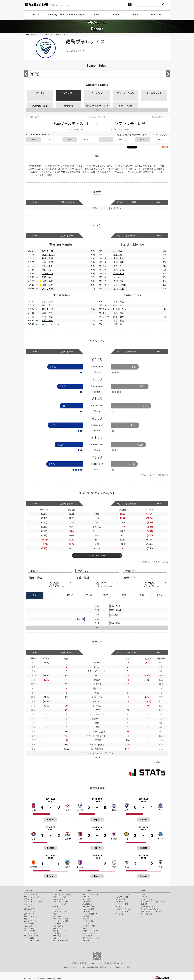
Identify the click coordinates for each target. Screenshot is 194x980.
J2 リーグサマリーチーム (121, 902)
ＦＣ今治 (57, 933)
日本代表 (144, 897)
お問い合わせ (117, 963)
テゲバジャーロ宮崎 (61, 941)
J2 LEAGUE (58, 891)
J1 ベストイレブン (118, 899)
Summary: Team (56, 15)
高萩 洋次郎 (120, 285)
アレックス (47, 266)
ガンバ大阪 (28, 926)
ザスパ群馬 (86, 899)
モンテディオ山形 (60, 904)
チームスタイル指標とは (150, 909)
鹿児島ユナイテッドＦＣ (91, 938)
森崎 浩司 (119, 281)
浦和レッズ (28, 899)
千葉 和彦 (119, 258)
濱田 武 (46, 270)
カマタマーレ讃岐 (89, 926)
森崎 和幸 (119, 274)
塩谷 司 (118, 255)
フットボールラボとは (149, 899)
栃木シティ (57, 909)
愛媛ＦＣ (86, 928)
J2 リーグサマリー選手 (120, 904)
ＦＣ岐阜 (86, 911)
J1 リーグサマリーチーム (121, 894)
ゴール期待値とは (147, 914)
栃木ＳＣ (86, 897)
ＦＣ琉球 (86, 941)
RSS (165, 147)
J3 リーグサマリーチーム (121, 909)
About (135, 15)
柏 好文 (118, 277)
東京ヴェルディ (30, 909)
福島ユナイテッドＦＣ (91, 894)
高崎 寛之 (47, 285)
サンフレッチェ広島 (128, 124)
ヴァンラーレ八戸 (60, 897)
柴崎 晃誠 (119, 270)
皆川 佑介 (119, 289)
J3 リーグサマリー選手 (120, 911)
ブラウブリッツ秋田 (61, 902)
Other (143, 891)
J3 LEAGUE (87, 891)
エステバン (47, 274)
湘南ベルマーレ (59, 916)
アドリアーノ (48, 289)
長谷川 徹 (47, 251)
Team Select (155, 15)
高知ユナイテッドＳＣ (91, 931)
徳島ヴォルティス (68, 124)
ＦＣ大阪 (86, 916)
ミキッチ (118, 266)
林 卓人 (118, 251)
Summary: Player (76, 15)
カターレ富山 (58, 924)
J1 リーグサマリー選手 (120, 897)
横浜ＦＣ (57, 914)
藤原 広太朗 (48, 255)
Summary (115, 891)
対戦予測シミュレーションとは (152, 911)
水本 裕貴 (119, 262)
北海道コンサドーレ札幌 (62, 894)
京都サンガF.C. (30, 924)
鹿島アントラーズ (31, 894)
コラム (143, 894)
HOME (36, 15)
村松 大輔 (47, 262)
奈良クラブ (86, 919)
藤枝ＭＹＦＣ (58, 928)
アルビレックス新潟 (61, 921)
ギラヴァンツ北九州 (90, 933)
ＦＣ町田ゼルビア (31, 911)
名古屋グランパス (31, 921)
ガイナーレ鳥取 (88, 921)
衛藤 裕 (46, 277)
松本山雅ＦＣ (87, 904)
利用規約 (75, 963)
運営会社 (108, 963)
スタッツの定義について (156, 762)
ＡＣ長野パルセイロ (90, 907)
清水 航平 (119, 317)
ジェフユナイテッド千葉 (33, 902)
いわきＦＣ (57, 907)
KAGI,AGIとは (146, 904)
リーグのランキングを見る (97, 555)
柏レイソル (28, 904)
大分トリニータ (59, 938)
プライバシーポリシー (95, 963)
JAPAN (96, 15)
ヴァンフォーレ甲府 (61, 919)
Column (116, 15)
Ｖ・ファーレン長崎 (32, 941)
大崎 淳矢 (47, 281)
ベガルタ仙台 (58, 899)
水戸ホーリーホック (32, 897)
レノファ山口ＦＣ (89, 924)
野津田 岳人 (120, 309)
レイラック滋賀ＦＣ (90, 914)
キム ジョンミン (51, 324)
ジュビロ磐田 (58, 926)
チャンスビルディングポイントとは (152, 562)
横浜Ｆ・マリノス (31, 916)
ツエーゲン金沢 (88, 909)
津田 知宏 (47, 321)
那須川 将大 (48, 309)
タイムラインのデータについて (154, 475)
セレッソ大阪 (29, 928)
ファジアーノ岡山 (31, 933)
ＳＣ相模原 (86, 902)
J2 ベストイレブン (118, 907)
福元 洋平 (47, 258)
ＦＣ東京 (27, 907)
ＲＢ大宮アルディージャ (62, 911)
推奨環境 (83, 963)
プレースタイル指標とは (150, 907)
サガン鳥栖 (57, 936)
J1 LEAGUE (28, 891)
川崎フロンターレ (31, 914)
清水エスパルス (30, 919)
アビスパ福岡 (29, 938)
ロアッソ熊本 (87, 936)
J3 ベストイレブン (118, 914)
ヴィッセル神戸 (30, 931)
